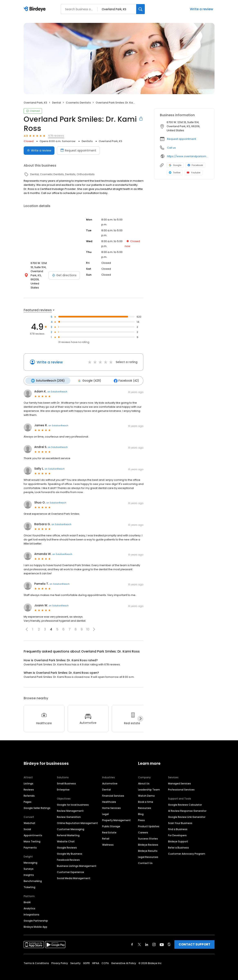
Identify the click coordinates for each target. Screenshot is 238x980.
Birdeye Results (148, 846)
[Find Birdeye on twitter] (139, 940)
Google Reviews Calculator (185, 800)
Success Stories (148, 834)
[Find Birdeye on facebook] (132, 940)
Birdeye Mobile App (35, 922)
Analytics (29, 904)
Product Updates (149, 822)
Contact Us (145, 858)
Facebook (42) (124, 376)
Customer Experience (70, 867)
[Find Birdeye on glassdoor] (169, 940)
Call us (171, 148)
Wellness (108, 840)
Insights (29, 870)
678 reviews (56, 136)
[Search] (141, 9)
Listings (28, 779)
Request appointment (182, 139)
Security (75, 958)
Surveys (29, 864)
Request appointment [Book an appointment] (78, 150)
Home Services (111, 803)
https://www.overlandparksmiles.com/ (188, 156)
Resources (145, 803)
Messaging (30, 858)
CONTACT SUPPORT (194, 940)
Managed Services (179, 779)
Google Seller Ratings (37, 803)
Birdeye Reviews (148, 840)
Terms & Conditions (36, 958)
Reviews (29, 785)
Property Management (116, 816)
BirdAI (27, 898)
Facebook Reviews (68, 855)
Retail (106, 834)
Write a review (201, 9)
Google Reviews (67, 843)
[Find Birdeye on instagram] (154, 940)
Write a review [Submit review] (39, 150)
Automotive (110, 779)
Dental (106, 785)
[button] (27, 625)
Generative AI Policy (124, 958)
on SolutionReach (57, 387)
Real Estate (109, 828)
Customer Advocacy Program (187, 849)
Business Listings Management (77, 861)
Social (27, 825)
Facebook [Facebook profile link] (195, 165)
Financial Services (113, 791)
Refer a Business (178, 843)
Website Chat (66, 837)
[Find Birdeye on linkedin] (147, 940)
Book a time (146, 797)
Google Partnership (36, 916)
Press (141, 816)
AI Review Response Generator (187, 806)
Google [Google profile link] (175, 165)
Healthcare (109, 797)
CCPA (105, 958)
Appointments (33, 831)
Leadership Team (149, 785)
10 (88, 625)
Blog (141, 809)
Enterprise (63, 785)
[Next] (140, 714)
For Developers (177, 831)
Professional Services (181, 785)
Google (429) (88, 376)
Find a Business (178, 825)
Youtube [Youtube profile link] (194, 173)
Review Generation (69, 812)
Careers (143, 828)
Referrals (29, 791)
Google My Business (70, 849)
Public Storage (111, 822)
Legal (105, 809)
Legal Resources (148, 852)
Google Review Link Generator (187, 812)
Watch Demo (146, 791)
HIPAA (96, 958)
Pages (28, 797)
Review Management (70, 806)
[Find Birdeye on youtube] (162, 940)
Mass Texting (32, 837)
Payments (30, 843)
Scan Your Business (180, 818)
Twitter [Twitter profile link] (175, 173)
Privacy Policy (60, 958)
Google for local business (73, 800)
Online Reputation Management (77, 818)
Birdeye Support (178, 837)
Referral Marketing (68, 831)
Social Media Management (74, 874)
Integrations (32, 910)
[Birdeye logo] (35, 9)
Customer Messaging (71, 825)
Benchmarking (33, 876)
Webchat (29, 818)
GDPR (86, 958)
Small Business (66, 779)
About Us (144, 779)
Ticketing (29, 883)
